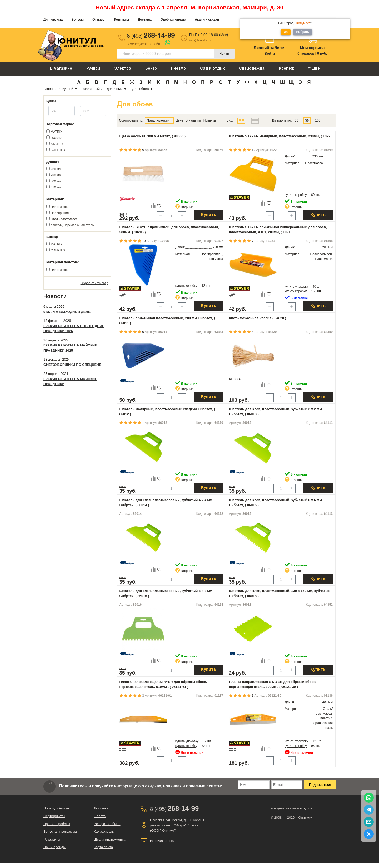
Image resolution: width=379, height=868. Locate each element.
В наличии (193, 120)
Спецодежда (252, 69)
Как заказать (104, 831)
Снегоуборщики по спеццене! (73, 365)
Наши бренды (54, 847)
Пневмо (178, 69)
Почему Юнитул (56, 808)
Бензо (151, 69)
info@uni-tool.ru (201, 40)
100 (318, 120)
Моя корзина (312, 48)
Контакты (122, 20)
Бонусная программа (60, 831)
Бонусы (78, 20)
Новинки (210, 120)
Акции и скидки (207, 20)
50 (307, 120)
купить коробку (296, 195)
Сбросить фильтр (94, 283)
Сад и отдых (212, 69)
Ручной (93, 69)
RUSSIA (235, 379)
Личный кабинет (270, 48)
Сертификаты (54, 816)
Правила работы (57, 824)
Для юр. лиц (53, 20)
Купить (208, 215)
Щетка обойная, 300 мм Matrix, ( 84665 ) (153, 136)
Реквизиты (52, 839)
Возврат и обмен (107, 824)
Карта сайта (103, 847)
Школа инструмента (110, 839)
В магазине (61, 69)
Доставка (145, 20)
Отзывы (99, 20)
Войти (270, 53)
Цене (179, 120)
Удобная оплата (174, 20)
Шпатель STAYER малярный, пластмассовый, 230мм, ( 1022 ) (281, 136)
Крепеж (286, 69)
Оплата (100, 816)
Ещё (314, 68)
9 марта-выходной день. (68, 312)
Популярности (158, 120)
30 (296, 120)
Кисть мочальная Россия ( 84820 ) (258, 318)
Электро (123, 69)
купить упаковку (296, 287)
